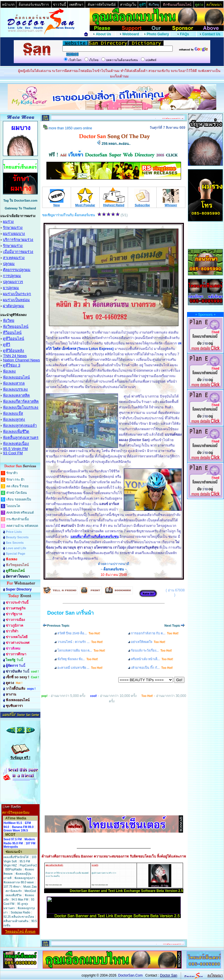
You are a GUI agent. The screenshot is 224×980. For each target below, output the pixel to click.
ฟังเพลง (9, 371)
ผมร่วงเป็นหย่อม (16, 300)
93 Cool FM (13, 453)
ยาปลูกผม (11, 288)
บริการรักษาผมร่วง (18, 240)
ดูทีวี (6, 345)
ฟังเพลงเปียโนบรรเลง (21, 407)
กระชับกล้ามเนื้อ (18, 519)
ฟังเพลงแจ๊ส (13, 413)
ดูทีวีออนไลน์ (13, 339)
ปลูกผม (9, 264)
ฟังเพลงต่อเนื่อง (16, 444)
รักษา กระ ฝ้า (15, 480)
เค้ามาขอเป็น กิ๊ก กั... (152, 668)
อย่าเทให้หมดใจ (148, 642)
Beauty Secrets (17, 537)
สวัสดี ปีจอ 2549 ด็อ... (79, 633)
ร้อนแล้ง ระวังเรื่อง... (151, 650)
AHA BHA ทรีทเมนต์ (20, 513)
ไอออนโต (13, 506)
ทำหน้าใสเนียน (17, 493)
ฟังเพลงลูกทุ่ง (14, 419)
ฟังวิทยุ (9, 321)
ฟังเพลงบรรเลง (15, 389)
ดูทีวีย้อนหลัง (13, 351)
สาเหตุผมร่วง (14, 258)
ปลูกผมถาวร (13, 282)
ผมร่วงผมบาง (14, 234)
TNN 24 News (15, 356)
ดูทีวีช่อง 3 (11, 365)
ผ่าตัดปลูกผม (13, 306)
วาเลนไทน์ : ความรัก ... (80, 642)
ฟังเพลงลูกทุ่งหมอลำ (20, 425)
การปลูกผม (12, 276)
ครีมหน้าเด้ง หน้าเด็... (152, 659)
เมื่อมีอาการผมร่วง (18, 252)
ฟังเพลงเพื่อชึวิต (16, 431)
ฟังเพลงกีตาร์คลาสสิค (21, 401)
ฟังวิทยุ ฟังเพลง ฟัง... (78, 659)
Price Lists (14, 532)
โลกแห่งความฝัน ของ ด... (81, 650)
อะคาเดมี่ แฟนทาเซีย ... (80, 668)
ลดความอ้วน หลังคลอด (22, 526)
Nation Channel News (21, 360)
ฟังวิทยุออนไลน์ (16, 327)
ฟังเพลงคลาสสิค (16, 395)
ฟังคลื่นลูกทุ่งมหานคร (21, 438)
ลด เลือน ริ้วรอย (17, 486)
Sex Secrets (15, 543)
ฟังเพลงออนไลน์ (16, 377)
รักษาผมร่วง (13, 228)
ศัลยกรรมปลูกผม (17, 270)
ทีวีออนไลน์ (12, 333)
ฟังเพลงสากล (14, 383)
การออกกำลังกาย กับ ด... (155, 633)
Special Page (15, 554)
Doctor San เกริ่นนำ (70, 613)
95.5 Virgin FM (15, 449)
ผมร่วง (8, 222)
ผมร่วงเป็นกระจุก (17, 294)
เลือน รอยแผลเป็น (19, 499)
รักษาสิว (12, 473)
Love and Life (16, 548)
